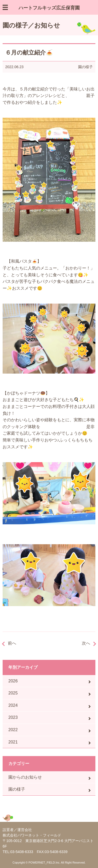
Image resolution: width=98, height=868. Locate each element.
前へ (12, 643)
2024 (13, 705)
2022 (13, 730)
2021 (13, 742)
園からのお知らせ (25, 777)
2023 (13, 717)
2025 (13, 693)
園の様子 (85, 67)
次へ (86, 643)
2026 (13, 681)
